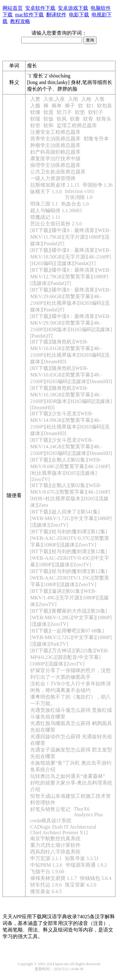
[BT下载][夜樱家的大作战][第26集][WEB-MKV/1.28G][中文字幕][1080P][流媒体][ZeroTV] (71, 617)
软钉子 (96, 112)
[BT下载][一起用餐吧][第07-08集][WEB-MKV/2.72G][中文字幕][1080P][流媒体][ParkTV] (71, 637)
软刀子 (64, 112)
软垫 (80, 112)
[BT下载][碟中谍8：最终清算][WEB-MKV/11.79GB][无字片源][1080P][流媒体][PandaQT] (70, 237)
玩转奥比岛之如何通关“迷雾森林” (68, 776)
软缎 (35, 119)
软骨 (88, 119)
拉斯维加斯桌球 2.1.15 (55, 185)
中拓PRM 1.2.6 (46, 865)
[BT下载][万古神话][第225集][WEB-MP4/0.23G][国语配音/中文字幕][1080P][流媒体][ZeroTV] (70, 657)
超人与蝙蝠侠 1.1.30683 (56, 210)
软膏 (75, 119)
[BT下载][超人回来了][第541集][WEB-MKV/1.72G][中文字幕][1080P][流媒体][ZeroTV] (71, 518)
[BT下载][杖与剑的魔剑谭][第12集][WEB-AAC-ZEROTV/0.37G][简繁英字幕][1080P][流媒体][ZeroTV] (70, 538)
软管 (35, 125)
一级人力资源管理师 (53, 178)
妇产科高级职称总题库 (55, 152)
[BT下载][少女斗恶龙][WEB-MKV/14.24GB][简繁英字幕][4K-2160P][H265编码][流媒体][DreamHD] (71, 447)
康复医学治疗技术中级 (55, 159)
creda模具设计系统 (51, 821)
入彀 (99, 99)
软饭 (48, 119)
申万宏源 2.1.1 (46, 858)
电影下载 (79, 15)
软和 (48, 125)
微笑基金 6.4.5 (46, 891)
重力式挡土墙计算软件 (55, 845)
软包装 (104, 106)
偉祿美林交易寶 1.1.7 (53, 878)
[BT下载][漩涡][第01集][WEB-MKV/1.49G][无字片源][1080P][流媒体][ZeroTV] (70, 598)
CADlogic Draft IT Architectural (63, 827)
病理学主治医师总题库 (55, 165)
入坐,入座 (54, 99)
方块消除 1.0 (79, 197)
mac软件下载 (29, 15)
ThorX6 (82, 809)
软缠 (35, 112)
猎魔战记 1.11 (45, 217)
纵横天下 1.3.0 (46, 192)
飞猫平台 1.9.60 (47, 872)
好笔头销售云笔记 (50, 809)
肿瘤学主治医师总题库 (55, 145)
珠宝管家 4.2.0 (81, 885)
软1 (90, 106)
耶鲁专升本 (96, 139)
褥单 (57, 106)
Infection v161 (80, 191)
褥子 (70, 106)
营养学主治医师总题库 (55, 139)
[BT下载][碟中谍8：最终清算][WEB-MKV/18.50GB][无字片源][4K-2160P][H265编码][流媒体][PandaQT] (70, 257)
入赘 (35, 99)
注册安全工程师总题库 (55, 132)
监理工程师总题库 (77, 125)
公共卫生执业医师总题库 (58, 172)
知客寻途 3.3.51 (82, 858)
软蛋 (48, 112)
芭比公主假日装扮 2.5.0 (56, 224)
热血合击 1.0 (75, 204)
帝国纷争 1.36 (98, 185)
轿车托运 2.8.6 (46, 885)
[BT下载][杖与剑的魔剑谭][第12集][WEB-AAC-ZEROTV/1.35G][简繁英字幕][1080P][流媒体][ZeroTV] (70, 578)
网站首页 (13, 8)
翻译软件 (56, 15)
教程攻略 (20, 21)
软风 (62, 119)
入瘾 (35, 106)
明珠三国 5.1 (44, 204)
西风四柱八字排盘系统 (55, 852)
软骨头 (104, 119)
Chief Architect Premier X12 (59, 833)
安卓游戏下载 (73, 8)
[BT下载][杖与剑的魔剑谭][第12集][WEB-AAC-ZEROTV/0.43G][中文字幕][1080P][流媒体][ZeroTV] (70, 558)
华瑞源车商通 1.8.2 (86, 865)
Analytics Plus (88, 815)
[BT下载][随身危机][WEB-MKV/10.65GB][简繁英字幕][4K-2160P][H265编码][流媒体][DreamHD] (71, 375)
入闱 (73, 99)
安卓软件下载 (40, 8)
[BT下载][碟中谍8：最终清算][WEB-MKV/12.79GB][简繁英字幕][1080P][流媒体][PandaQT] (70, 277)
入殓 (86, 99)
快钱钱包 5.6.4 (96, 878)
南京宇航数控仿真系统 (55, 838)
